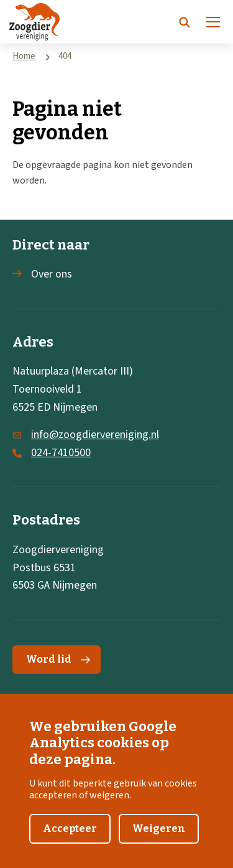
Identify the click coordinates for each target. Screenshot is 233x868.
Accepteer (70, 838)
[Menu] (213, 22)
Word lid (58, 659)
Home (24, 56)
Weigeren (159, 838)
